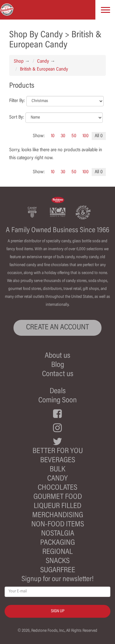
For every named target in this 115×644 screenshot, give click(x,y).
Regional (57, 552)
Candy (43, 61)
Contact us (58, 374)
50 (74, 136)
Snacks (58, 561)
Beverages (58, 461)
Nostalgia (58, 534)
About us (57, 356)
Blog (58, 365)
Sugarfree (58, 571)
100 (86, 136)
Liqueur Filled (57, 506)
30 (63, 136)
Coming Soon (57, 401)
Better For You (58, 451)
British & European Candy (44, 69)
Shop (19, 61)
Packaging (57, 543)
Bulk (57, 470)
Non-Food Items (58, 525)
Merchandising (58, 516)
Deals (58, 392)
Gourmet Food (58, 497)
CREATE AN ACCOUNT (57, 328)
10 (53, 136)
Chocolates (57, 488)
